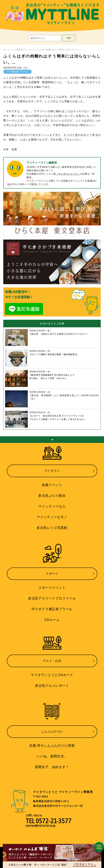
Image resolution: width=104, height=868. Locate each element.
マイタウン (52, 471)
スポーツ (52, 574)
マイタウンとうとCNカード (52, 675)
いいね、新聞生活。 (52, 756)
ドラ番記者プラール (22, 50)
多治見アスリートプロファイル (52, 598)
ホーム (6, 50)
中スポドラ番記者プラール (52, 609)
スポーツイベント (52, 588)
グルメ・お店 (52, 661)
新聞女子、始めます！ (52, 767)
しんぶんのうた (52, 732)
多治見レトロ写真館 (52, 528)
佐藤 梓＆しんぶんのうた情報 (52, 746)
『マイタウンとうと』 (68, 174)
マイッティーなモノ (52, 517)
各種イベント (52, 485)
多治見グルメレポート (52, 686)
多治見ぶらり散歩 (52, 496)
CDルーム (52, 620)
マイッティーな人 (52, 506)
